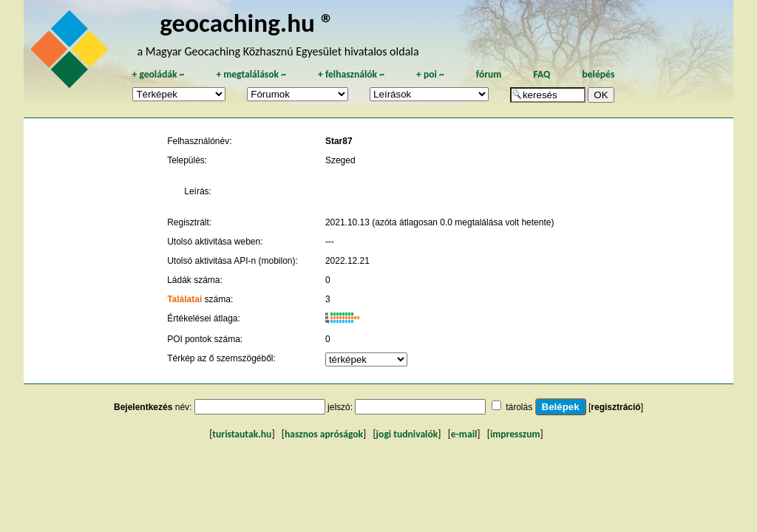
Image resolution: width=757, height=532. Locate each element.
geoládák (158, 74)
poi (430, 74)
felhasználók (351, 74)
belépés (598, 74)
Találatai (184, 299)
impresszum (515, 434)
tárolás (519, 407)
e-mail (464, 434)
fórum (489, 74)
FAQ (542, 74)
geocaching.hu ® (247, 23)
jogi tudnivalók (407, 434)
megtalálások (251, 74)
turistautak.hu (242, 434)
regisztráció (615, 407)
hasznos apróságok (324, 434)
